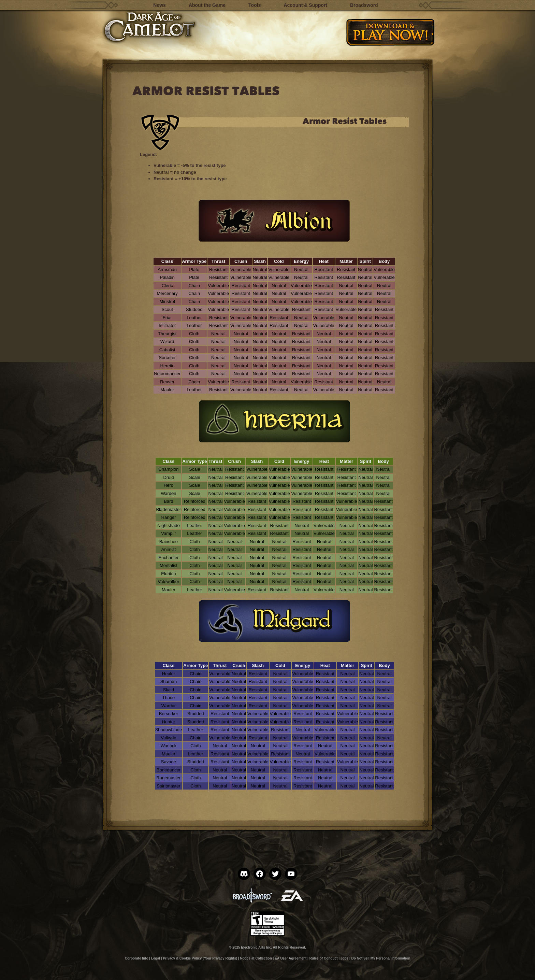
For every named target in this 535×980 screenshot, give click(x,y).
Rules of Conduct (324, 958)
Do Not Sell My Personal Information (381, 958)
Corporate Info (137, 958)
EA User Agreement (291, 958)
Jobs (344, 958)
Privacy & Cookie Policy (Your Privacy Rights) (200, 958)
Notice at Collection (256, 958)
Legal (156, 958)
